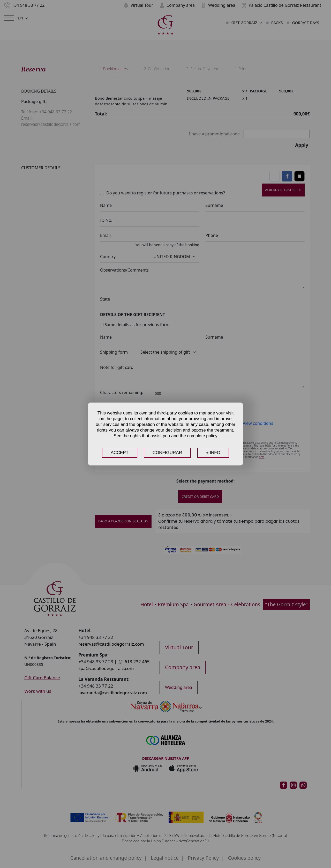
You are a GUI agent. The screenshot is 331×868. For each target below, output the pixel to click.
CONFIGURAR (167, 453)
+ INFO (213, 453)
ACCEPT (120, 453)
